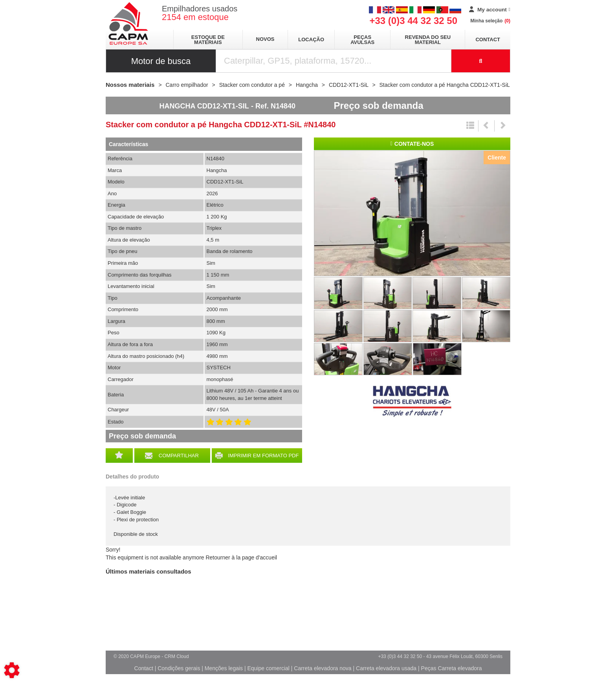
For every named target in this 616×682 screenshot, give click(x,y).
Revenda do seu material (428, 40)
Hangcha (412, 401)
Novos (265, 39)
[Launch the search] (481, 61)
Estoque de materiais (208, 40)
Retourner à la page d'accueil (241, 557)
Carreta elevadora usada (386, 668)
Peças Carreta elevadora (452, 668)
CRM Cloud (177, 656)
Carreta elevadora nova (323, 668)
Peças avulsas (362, 40)
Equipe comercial (269, 668)
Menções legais (224, 668)
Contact (488, 39)
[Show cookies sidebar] (12, 670)
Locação (311, 39)
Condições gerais (179, 668)
